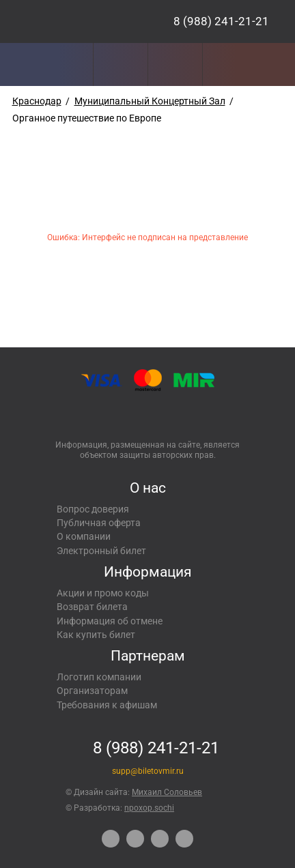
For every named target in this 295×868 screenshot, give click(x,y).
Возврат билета (92, 607)
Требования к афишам (107, 705)
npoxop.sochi (149, 808)
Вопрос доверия (93, 509)
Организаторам (92, 691)
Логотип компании (99, 677)
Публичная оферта (99, 523)
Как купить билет (96, 635)
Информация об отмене (110, 621)
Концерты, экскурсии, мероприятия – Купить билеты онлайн (74, 21)
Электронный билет (101, 551)
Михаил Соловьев (167, 792)
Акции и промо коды (103, 593)
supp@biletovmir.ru (148, 771)
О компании (84, 536)
